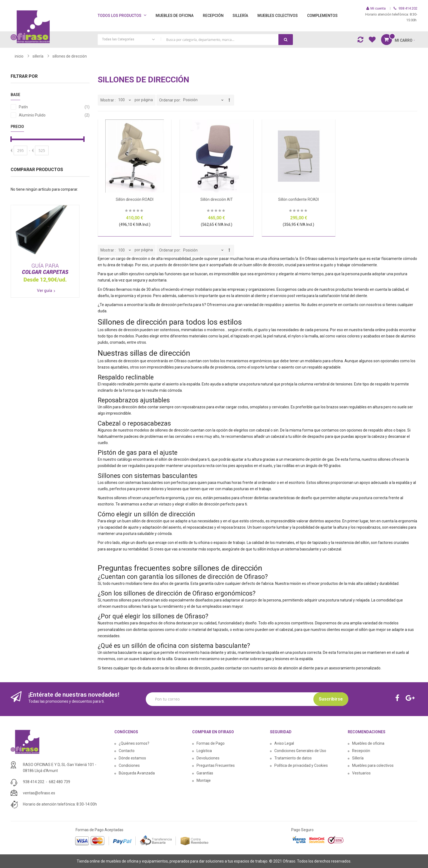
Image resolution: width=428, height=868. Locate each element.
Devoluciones (208, 758)
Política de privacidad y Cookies (301, 765)
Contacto (127, 751)
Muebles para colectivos (373, 765)
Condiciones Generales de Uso (300, 751)
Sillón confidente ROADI (298, 199)
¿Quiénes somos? (134, 743)
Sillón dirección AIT (217, 199)
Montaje (204, 780)
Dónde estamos (132, 758)
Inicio (19, 56)
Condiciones (129, 765)
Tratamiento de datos (293, 758)
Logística (204, 751)
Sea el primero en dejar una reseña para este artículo (135, 211)
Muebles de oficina (368, 743)
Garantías (205, 773)
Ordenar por (170, 100)
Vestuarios (361, 773)
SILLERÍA (38, 56)
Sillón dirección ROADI (135, 199)
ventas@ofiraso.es (39, 793)
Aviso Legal (284, 743)
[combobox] (195, 40)
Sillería (358, 758)
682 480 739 (60, 782)
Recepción (361, 751)
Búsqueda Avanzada (137, 773)
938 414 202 (34, 782)
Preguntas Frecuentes (216, 765)
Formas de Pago (211, 743)
